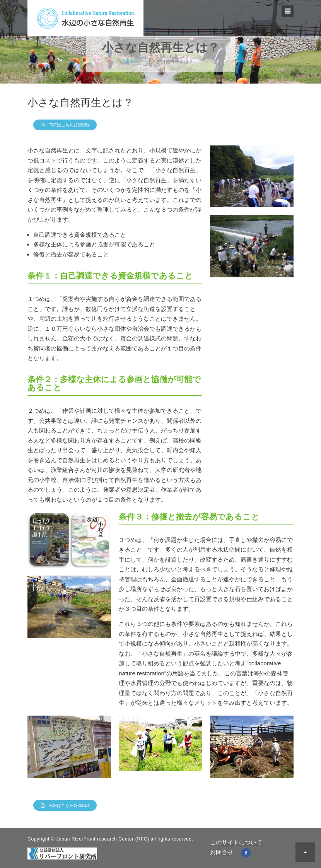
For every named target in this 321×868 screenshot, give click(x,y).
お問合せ (222, 852)
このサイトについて (236, 842)
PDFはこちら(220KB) (69, 125)
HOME (131, 62)
